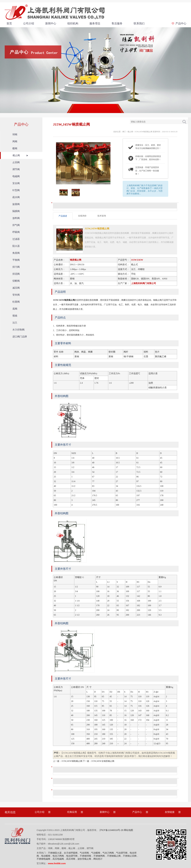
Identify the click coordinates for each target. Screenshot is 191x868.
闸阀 (15, 141)
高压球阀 (71, 859)
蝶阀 (15, 148)
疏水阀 (16, 197)
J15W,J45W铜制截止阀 (72, 761)
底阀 (15, 309)
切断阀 (16, 281)
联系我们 (139, 23)
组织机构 (73, 23)
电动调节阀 (72, 856)
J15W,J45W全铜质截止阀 (103, 761)
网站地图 (128, 830)
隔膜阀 (16, 211)
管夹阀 (16, 295)
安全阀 (16, 183)
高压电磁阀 (58, 859)
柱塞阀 (16, 302)
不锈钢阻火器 (55, 853)
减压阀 (16, 288)
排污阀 (16, 267)
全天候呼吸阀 (71, 853)
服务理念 (95, 23)
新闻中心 (51, 23)
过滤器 (16, 239)
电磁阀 (16, 176)
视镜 (15, 316)
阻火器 (16, 246)
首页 (9, 23)
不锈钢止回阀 (130, 856)
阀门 (124, 132)
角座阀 (16, 253)
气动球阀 (84, 853)
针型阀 (16, 190)
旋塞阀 (16, 204)
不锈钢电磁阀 (43, 859)
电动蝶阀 (46, 856)
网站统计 (98, 859)
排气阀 (16, 225)
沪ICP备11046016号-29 (111, 830)
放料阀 (16, 218)
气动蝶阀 (96, 853)
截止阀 (16, 155)
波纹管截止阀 (84, 859)
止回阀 (16, 162)
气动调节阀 (122, 853)
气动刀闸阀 (108, 853)
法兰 (15, 323)
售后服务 (117, 23)
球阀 (15, 134)
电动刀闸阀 (58, 856)
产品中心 (181, 23)
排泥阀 (16, 274)
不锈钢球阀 (85, 856)
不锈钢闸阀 (99, 856)
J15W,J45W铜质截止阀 (143, 132)
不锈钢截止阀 (114, 856)
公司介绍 (29, 23)
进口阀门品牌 (20, 337)
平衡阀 (16, 260)
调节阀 (16, 169)
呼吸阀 (16, 232)
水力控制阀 (18, 330)
